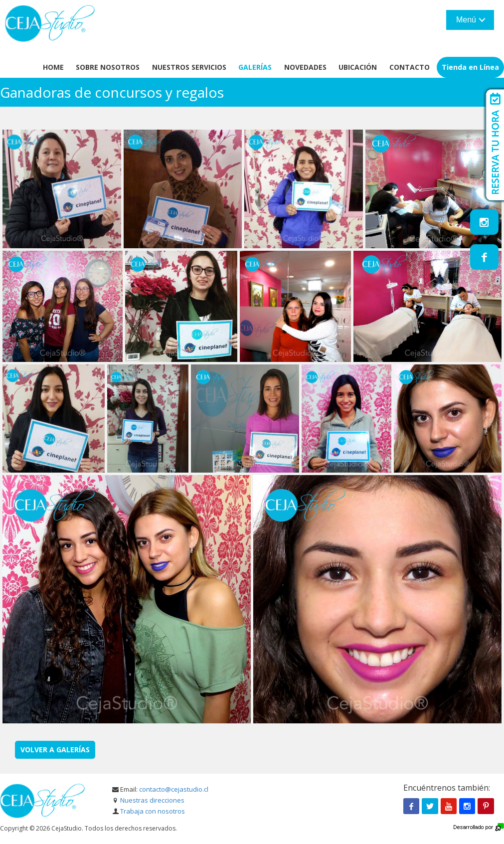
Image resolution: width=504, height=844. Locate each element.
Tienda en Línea (470, 67)
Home (53, 67)
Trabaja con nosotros (153, 811)
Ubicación (358, 67)
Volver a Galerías (55, 750)
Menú (466, 20)
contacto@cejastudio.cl (174, 789)
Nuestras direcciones (152, 800)
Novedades (305, 67)
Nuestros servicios (189, 67)
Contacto (410, 67)
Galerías (255, 67)
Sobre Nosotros (108, 67)
